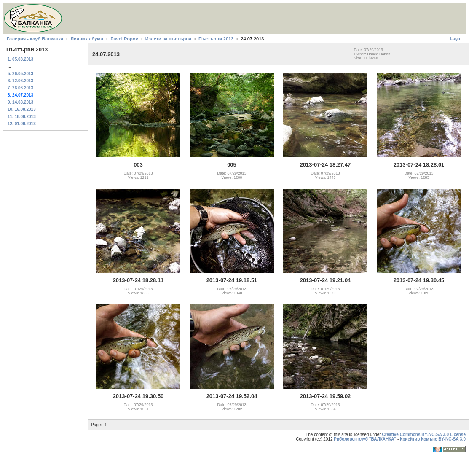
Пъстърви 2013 (216, 39)
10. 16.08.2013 (22, 109)
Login (456, 39)
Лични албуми (87, 39)
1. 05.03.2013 (20, 59)
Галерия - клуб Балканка (35, 39)
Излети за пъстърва (168, 39)
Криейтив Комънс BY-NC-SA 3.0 (433, 439)
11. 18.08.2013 (22, 117)
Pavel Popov (124, 39)
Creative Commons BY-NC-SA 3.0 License (424, 434)
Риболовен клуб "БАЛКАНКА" (365, 439)
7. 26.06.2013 (20, 88)
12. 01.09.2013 (22, 124)
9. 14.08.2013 (20, 102)
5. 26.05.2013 (20, 74)
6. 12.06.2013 (20, 81)
